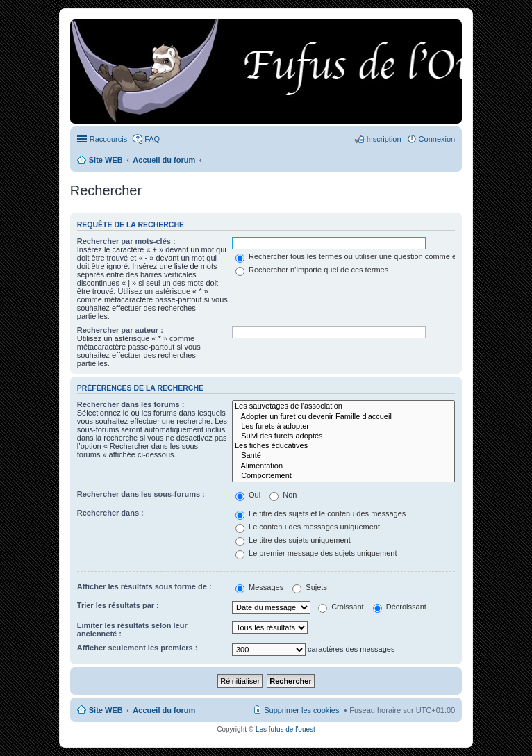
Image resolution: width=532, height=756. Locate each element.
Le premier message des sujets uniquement (316, 553)
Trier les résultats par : (118, 605)
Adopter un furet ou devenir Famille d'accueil (343, 417)
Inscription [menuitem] (383, 139)
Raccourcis (108, 139)
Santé (343, 456)
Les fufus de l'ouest (285, 729)
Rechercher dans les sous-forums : (141, 494)
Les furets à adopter (343, 427)
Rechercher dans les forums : (131, 404)
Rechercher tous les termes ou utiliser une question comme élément (357, 256)
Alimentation (343, 466)
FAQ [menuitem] (152, 139)
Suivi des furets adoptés (343, 436)
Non (283, 495)
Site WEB (106, 710)
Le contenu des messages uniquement (308, 527)
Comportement (343, 476)
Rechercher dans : (110, 513)
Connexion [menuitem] (437, 139)
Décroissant (400, 607)
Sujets (310, 587)
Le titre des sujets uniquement (293, 540)
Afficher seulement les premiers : (138, 648)
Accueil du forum (164, 710)
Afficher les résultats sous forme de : (144, 586)
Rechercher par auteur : (120, 330)
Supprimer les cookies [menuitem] (301, 710)
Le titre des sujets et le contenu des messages (321, 513)
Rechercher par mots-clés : (126, 241)
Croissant (341, 607)
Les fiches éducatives (343, 446)
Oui (248, 495)
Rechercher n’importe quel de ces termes (312, 270)
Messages (259, 587)
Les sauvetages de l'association (343, 406)
